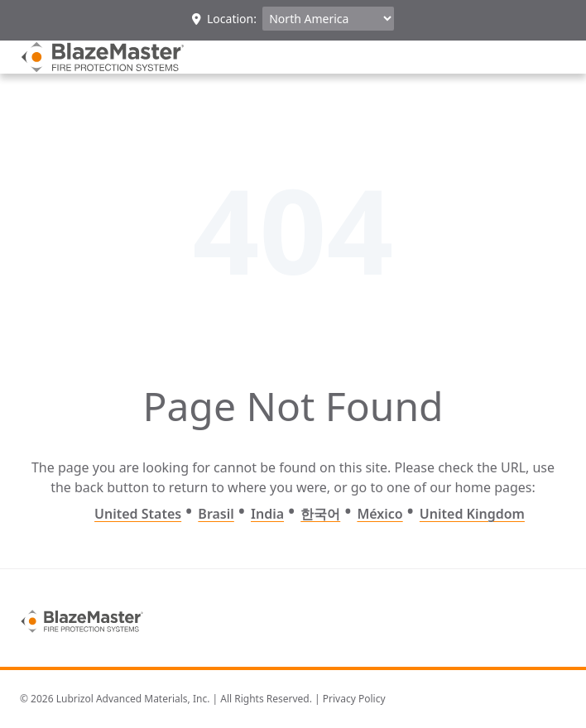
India (267, 514)
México (379, 514)
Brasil (216, 514)
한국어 (320, 514)
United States (138, 514)
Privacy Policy (354, 699)
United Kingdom (472, 514)
